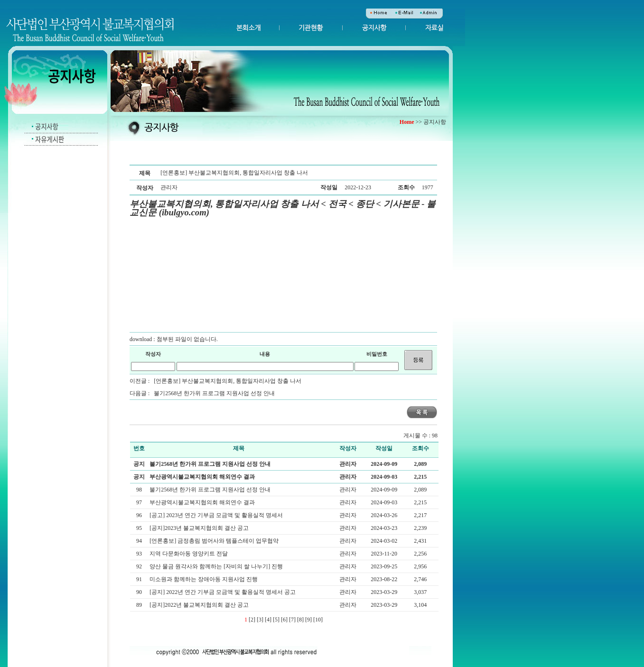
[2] (252, 620)
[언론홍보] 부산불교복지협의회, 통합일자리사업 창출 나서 (228, 381)
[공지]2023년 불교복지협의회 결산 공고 (200, 528)
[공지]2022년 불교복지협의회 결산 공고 (200, 605)
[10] (318, 620)
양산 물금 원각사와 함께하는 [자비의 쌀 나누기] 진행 (217, 566)
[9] (308, 620)
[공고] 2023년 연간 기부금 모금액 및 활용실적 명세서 (217, 515)
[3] (260, 620)
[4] (268, 620)
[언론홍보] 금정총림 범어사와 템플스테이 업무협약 (215, 541)
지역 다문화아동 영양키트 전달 (189, 554)
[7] (292, 620)
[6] (284, 620)
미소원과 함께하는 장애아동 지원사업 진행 (204, 579)
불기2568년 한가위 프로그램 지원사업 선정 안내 (214, 393)
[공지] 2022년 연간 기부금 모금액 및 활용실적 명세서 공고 (223, 592)
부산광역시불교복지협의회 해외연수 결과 (202, 477)
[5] (276, 620)
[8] (300, 620)
